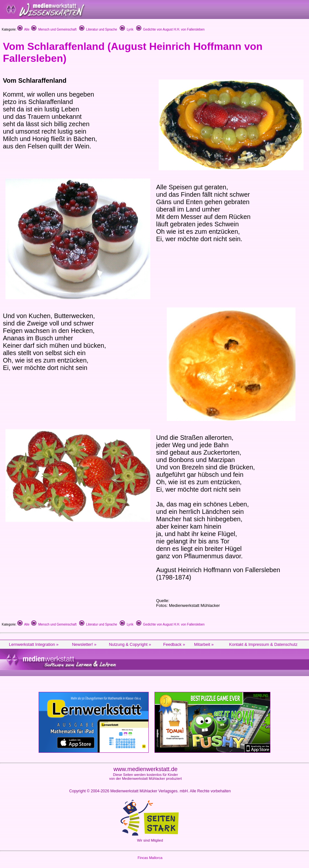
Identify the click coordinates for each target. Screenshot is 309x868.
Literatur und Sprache (98, 29)
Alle (23, 29)
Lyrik (126, 29)
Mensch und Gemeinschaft (54, 29)
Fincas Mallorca (150, 858)
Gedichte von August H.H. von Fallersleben (170, 29)
